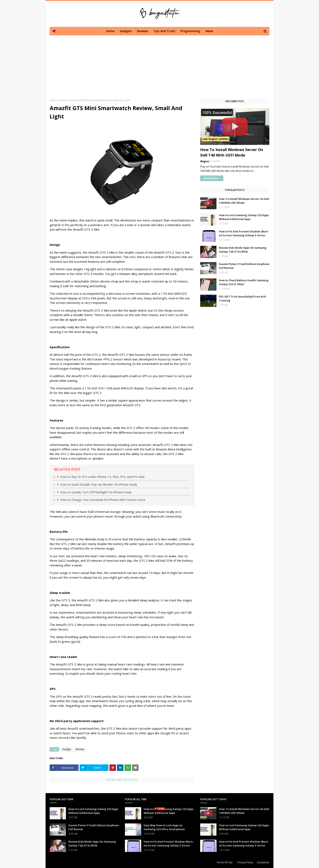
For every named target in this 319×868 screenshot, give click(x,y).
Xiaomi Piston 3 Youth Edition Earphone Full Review (244, 266)
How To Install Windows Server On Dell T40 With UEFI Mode (232, 152)
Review (63, 100)
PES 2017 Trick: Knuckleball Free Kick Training (242, 299)
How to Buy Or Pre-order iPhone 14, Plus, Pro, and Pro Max (102, 477)
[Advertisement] (159, 64)
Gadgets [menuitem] (126, 31)
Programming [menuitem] (190, 31)
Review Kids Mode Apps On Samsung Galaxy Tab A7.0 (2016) (243, 250)
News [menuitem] (209, 31)
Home (53, 100)
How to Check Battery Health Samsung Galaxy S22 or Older (244, 282)
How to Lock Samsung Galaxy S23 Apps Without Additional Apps (244, 217)
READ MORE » (212, 178)
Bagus (205, 161)
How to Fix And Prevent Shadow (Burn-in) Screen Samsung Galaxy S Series (244, 233)
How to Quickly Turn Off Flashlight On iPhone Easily (96, 492)
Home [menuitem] (110, 31)
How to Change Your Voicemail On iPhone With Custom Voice (103, 500)
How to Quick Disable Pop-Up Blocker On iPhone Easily (99, 484)
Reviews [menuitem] (143, 31)
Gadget (67, 749)
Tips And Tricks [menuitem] (164, 31)
